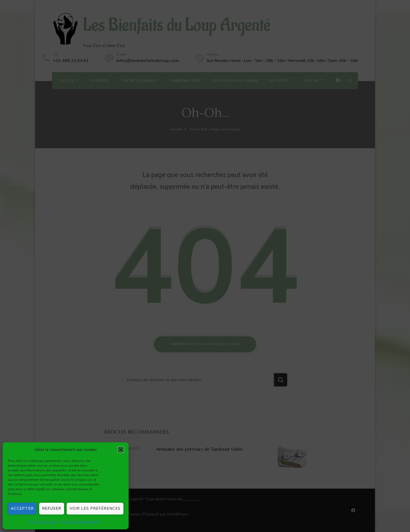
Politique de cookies (43, 522)
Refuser (52, 508)
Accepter (22, 508)
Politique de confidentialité (81, 522)
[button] (121, 450)
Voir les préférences (95, 508)
